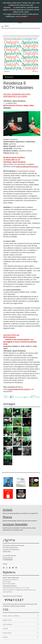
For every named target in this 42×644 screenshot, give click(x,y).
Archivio (8, 510)
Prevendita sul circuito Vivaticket (13, 596)
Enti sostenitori (20, 624)
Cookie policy (20, 633)
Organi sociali (20, 620)
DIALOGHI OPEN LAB (11, 335)
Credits (5, 564)
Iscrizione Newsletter (15, 524)
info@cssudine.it (8, 558)
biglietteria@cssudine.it (10, 586)
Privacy (20, 637)
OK (12, 7)
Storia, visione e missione (20, 616)
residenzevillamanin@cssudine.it (27, 167)
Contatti (20, 629)
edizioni (9, 77)
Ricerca (7, 517)
